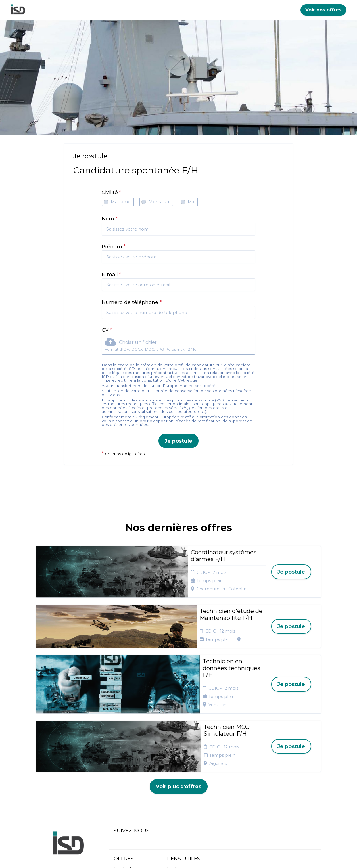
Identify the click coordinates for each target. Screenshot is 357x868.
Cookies (175, 776)
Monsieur (159, 202)
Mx (191, 202)
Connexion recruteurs (178, 792)
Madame (121, 202)
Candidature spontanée (126, 778)
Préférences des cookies (183, 803)
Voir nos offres (323, 10)
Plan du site (178, 783)
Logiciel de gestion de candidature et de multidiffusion (178, 858)
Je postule (178, 441)
